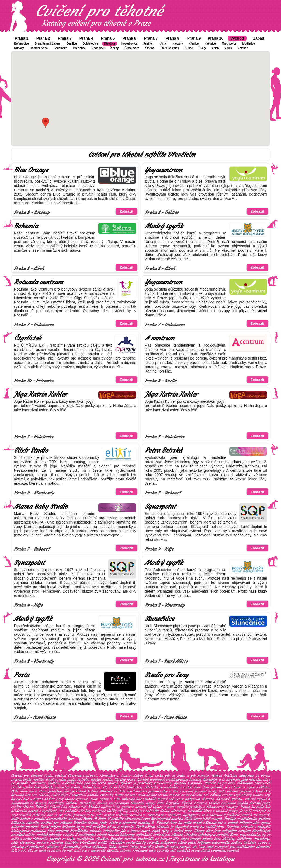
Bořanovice (22, 44)
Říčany (114, 48)
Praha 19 (90, 819)
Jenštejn (149, 44)
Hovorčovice (129, 44)
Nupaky (19, 48)
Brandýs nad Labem (48, 44)
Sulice (189, 48)
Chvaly (199, 831)
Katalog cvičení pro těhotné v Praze (96, 23)
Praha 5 (108, 38)
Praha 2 (43, 38)
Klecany (178, 44)
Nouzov (41, 803)
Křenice (194, 44)
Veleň (215, 48)
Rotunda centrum (39, 282)
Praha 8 (173, 38)
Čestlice (72, 44)
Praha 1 (22, 38)
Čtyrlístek (28, 338)
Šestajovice (132, 48)
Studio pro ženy (167, 675)
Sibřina (150, 48)
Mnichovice (229, 44)
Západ (259, 38)
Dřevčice (110, 44)
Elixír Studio (31, 450)
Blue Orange (31, 170)
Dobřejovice (90, 44)
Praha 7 (151, 38)
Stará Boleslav (170, 48)
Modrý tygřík (164, 226)
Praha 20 (121, 795)
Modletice (249, 44)
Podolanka (60, 48)
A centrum (160, 338)
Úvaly (202, 48)
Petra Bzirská (164, 450)
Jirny (163, 44)
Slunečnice (159, 619)
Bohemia (26, 226)
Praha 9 (194, 38)
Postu (22, 675)
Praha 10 (216, 38)
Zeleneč (243, 48)
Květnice (210, 44)
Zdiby (228, 48)
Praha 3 (65, 38)
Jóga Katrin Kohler (40, 394)
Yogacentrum (164, 170)
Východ (237, 38)
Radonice (98, 48)
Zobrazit (126, 211)
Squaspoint (160, 507)
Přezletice (80, 48)
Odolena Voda (39, 48)
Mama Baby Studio (41, 507)
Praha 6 (129, 38)
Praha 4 (86, 38)
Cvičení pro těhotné (99, 11)
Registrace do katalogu (202, 859)
